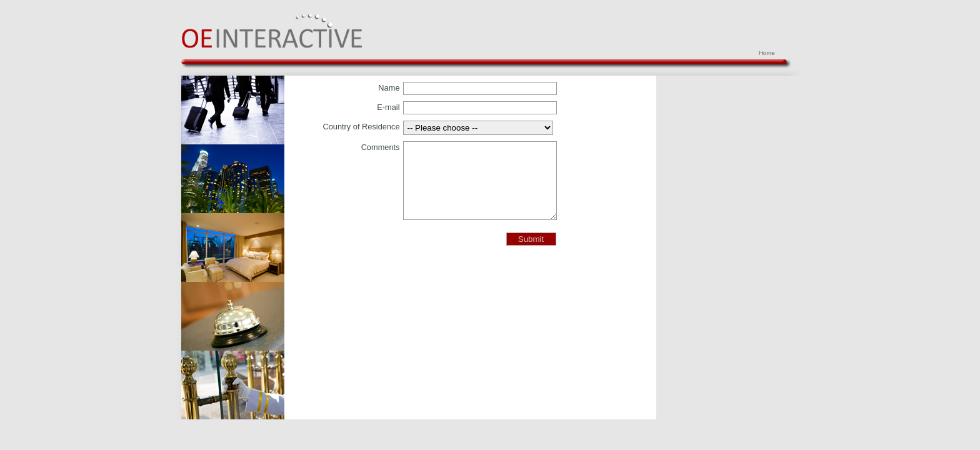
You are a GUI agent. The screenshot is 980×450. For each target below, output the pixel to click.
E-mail (388, 107)
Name (389, 88)
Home (767, 53)
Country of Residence (361, 127)
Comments (381, 147)
